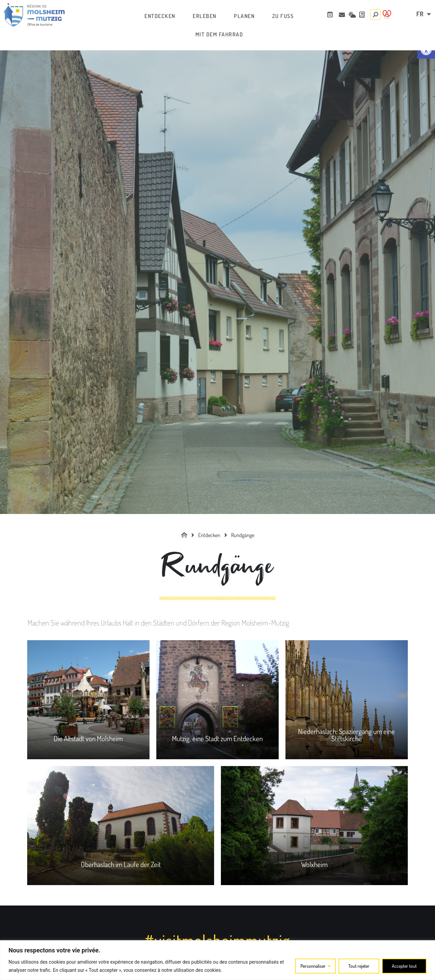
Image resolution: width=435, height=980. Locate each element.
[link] (34, 15)
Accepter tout (404, 966)
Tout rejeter (358, 966)
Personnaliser (311, 966)
